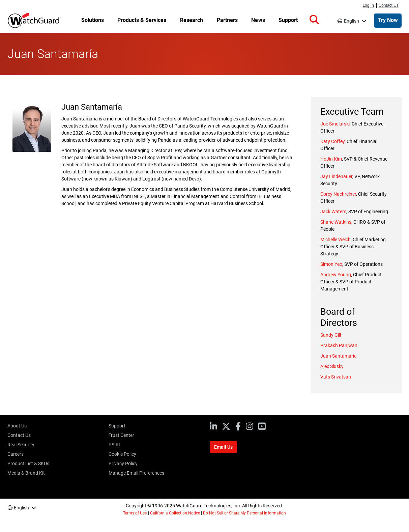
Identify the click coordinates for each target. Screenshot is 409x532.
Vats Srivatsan (336, 377)
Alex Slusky (332, 366)
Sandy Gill (331, 335)
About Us (17, 426)
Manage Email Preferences (136, 473)
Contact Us (389, 5)
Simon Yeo (331, 264)
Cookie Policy (122, 454)
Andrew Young (336, 275)
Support (117, 426)
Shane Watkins (336, 222)
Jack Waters (333, 212)
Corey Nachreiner (338, 194)
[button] (314, 20)
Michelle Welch (335, 240)
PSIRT (115, 445)
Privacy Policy (123, 464)
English (352, 21)
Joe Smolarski (335, 124)
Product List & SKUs (28, 464)
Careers (16, 454)
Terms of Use (135, 513)
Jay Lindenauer (336, 176)
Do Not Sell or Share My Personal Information (244, 513)
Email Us (223, 447)
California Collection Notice (175, 513)
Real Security (21, 445)
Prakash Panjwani (339, 345)
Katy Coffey (332, 141)
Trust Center (121, 435)
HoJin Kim (331, 159)
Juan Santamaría (339, 356)
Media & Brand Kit (26, 473)
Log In (368, 5)
